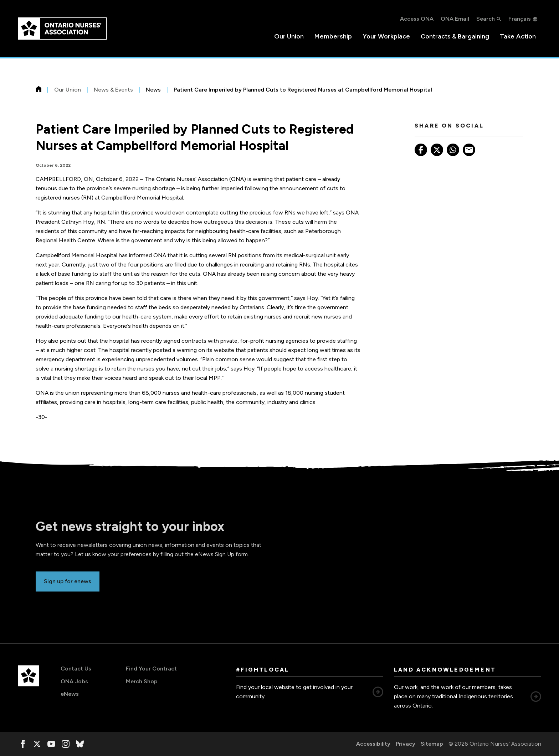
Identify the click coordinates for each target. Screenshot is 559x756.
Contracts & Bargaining (455, 36)
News (153, 90)
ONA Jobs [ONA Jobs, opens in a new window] (74, 681)
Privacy (406, 744)
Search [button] (486, 19)
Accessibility (373, 744)
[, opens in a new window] (23, 744)
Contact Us (76, 669)
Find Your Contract (151, 669)
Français (520, 19)
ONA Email (455, 19)
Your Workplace (386, 36)
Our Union (289, 36)
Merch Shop (142, 681)
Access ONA (417, 19)
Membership (333, 36)
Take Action (518, 36)
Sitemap (432, 744)
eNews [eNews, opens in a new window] (70, 694)
